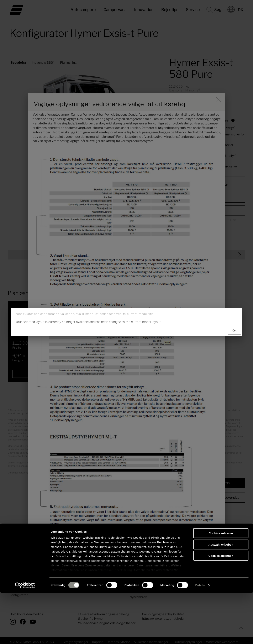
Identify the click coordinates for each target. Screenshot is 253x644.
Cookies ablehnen (221, 607)
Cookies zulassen (221, 584)
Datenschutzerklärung (116, 621)
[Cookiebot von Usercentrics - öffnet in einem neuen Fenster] (25, 636)
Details (200, 636)
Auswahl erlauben (221, 596)
